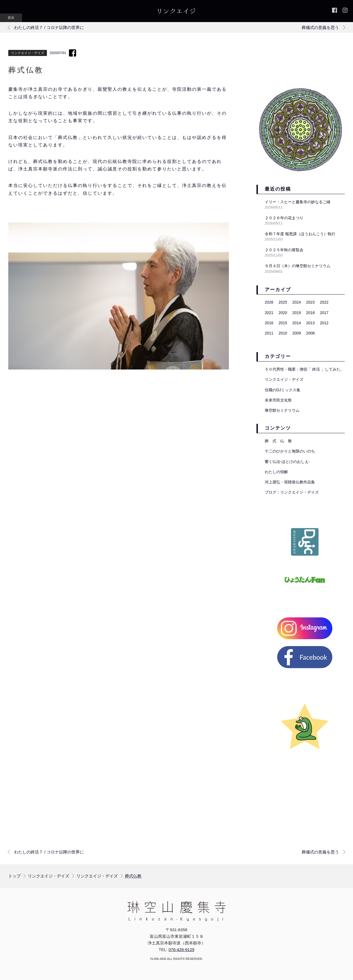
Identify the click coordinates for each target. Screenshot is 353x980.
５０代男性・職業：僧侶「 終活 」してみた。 (304, 369)
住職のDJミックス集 (283, 390)
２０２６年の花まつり (284, 218)
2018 (310, 313)
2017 (324, 313)
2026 (269, 302)
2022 (324, 302)
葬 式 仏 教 (278, 441)
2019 (297, 313)
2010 (283, 333)
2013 (310, 323)
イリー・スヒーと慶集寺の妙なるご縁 (298, 202)
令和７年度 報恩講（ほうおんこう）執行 (300, 234)
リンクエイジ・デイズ (28, 53)
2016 (269, 323)
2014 (297, 323)
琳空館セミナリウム (282, 410)
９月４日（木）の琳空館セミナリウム (298, 266)
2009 (297, 333)
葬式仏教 (133, 876)
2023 (310, 302)
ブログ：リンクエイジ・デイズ (292, 492)
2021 (269, 313)
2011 (269, 333)
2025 (283, 302)
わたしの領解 (276, 472)
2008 (310, 333)
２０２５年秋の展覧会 (284, 250)
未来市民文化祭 (278, 400)
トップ (14, 876)
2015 (283, 323)
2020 (283, 313)
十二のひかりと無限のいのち (290, 451)
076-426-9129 (181, 950)
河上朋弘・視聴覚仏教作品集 (290, 482)
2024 (297, 302)
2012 (324, 323)
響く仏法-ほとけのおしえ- (287, 462)
